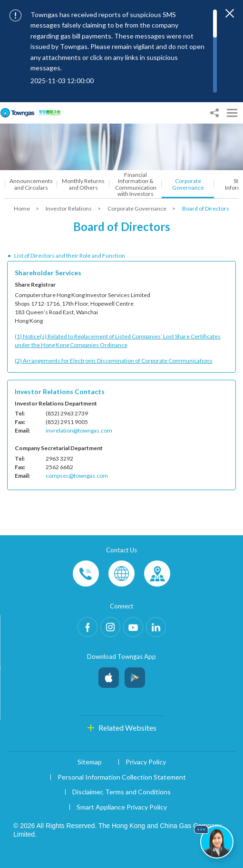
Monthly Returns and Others (83, 184)
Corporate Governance (188, 184)
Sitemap (90, 762)
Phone (86, 574)
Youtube (133, 627)
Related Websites (127, 728)
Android (135, 675)
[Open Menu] (232, 113)
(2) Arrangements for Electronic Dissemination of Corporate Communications (114, 361)
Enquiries (121, 574)
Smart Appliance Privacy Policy (122, 807)
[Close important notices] (230, 13)
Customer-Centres (157, 574)
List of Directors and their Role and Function (70, 256)
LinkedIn (156, 627)
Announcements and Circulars (31, 184)
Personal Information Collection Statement (122, 777)
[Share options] (214, 113)
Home (22, 208)
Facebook (87, 627)
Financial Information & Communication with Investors (136, 184)
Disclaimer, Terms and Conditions (121, 792)
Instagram (110, 627)
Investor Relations (69, 208)
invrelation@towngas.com (79, 430)
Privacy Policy (146, 762)
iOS (109, 675)
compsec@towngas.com (77, 476)
